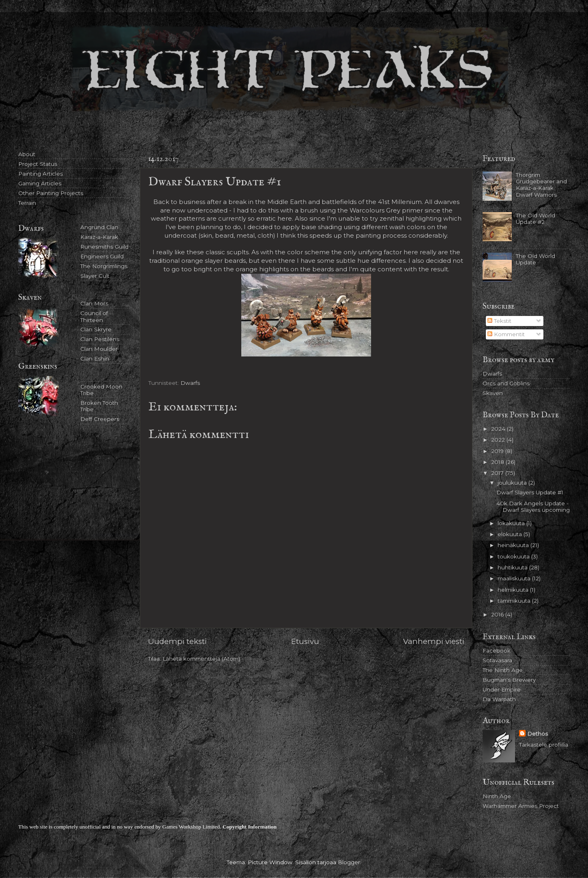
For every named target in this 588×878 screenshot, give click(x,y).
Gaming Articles (40, 183)
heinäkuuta (514, 545)
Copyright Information (250, 827)
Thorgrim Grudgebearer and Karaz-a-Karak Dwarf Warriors (541, 185)
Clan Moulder (99, 349)
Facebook (497, 650)
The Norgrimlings (104, 266)
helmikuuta (514, 590)
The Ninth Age (503, 670)
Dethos (538, 734)
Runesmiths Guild (104, 247)
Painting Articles (41, 174)
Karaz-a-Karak (99, 237)
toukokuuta (514, 556)
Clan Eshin (95, 358)
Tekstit (499, 321)
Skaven (493, 393)
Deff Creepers (100, 419)
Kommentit (506, 334)
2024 (499, 429)
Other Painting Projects (51, 193)
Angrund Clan (99, 227)
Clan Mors (94, 303)
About (27, 154)
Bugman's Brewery (509, 680)
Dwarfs (190, 383)
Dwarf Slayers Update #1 (530, 492)
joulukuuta (513, 483)
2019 (498, 451)
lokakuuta (512, 523)
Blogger (349, 862)
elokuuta (511, 534)
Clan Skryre (96, 329)
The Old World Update (535, 259)
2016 (498, 614)
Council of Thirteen (94, 316)
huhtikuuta (513, 567)
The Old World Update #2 (535, 219)
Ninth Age (497, 796)
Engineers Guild (102, 256)
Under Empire (502, 689)
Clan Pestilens (100, 339)
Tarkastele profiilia (544, 745)
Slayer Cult (95, 276)
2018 (498, 462)
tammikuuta (515, 601)
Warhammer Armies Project (521, 806)
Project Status (38, 164)
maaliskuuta (515, 578)
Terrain (27, 203)
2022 (499, 440)
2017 (498, 473)
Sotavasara (497, 660)
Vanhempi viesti (434, 641)
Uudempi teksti (177, 641)
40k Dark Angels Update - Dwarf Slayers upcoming (533, 507)
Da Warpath (499, 699)
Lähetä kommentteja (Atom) (201, 659)
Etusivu (305, 641)
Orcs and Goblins (506, 383)
